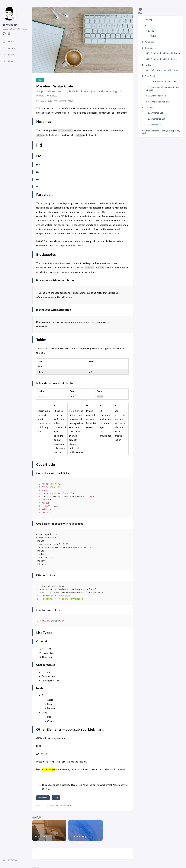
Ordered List (157, 113)
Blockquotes (150, 48)
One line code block (160, 102)
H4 (159, 36)
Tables (148, 65)
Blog (56, 798)
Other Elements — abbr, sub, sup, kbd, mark (161, 132)
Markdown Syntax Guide (55, 86)
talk (91, 785)
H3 (152, 31)
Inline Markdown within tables (165, 70)
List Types (149, 107)
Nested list (156, 125)
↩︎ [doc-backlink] (49, 789)
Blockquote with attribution (164, 59)
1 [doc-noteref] (48, 326)
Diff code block (158, 96)
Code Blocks (150, 76)
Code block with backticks (164, 81)
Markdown (43, 798)
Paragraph (149, 42)
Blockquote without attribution (166, 53)
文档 (40, 80)
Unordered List (158, 119)
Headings (149, 19)
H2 (146, 25)
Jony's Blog (10, 25)
